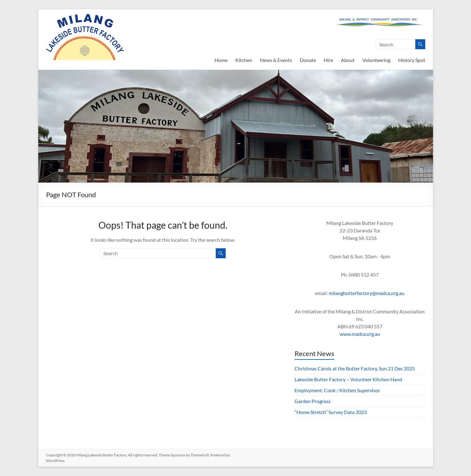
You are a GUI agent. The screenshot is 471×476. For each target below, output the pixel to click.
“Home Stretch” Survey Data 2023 (331, 412)
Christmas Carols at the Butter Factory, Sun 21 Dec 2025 (355, 368)
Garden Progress (313, 401)
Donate (308, 60)
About (348, 60)
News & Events (276, 60)
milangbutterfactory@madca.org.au (367, 293)
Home (221, 60)
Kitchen (244, 60)
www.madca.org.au (360, 334)
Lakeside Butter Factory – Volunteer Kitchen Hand (348, 379)
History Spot (412, 60)
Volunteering (376, 60)
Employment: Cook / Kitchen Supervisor (337, 390)
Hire (328, 60)
